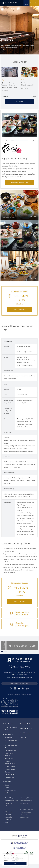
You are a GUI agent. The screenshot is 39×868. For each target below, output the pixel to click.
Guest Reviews (25, 733)
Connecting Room (10, 777)
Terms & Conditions (27, 810)
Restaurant (7, 782)
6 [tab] (22, 96)
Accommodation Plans (11, 801)
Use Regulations (26, 812)
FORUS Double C (10, 764)
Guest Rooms (8, 734)
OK (15, 864)
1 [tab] (12, 96)
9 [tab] (28, 96)
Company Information (28, 798)
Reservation (34, 3)
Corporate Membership (9, 816)
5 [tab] (20, 96)
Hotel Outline (8, 724)
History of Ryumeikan (11, 727)
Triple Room (9, 756)
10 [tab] (30, 96)
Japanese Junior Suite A (11, 747)
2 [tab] (14, 96)
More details (33, 217)
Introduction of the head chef (19, 183)
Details (14, 860)
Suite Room (8, 738)
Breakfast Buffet (25, 724)
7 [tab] (24, 96)
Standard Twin (9, 759)
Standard (7, 772)
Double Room (9, 753)
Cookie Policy (25, 818)
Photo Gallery (9, 798)
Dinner (7, 788)
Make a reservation (20, 310)
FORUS (7, 761)
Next (34, 97)
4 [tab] (18, 96)
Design (7, 730)
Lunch (7, 785)
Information (8, 812)
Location (23, 737)
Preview (6, 97)
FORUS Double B (10, 767)
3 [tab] (16, 96)
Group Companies (26, 801)
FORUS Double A (10, 769)
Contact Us (8, 820)
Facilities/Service (26, 728)
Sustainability (25, 803)
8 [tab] (26, 96)
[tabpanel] (10, 79)
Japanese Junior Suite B (11, 741)
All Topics (19, 101)
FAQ (6, 822)
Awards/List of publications (9, 804)
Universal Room (10, 775)
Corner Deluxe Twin (11, 751)
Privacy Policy (25, 815)
